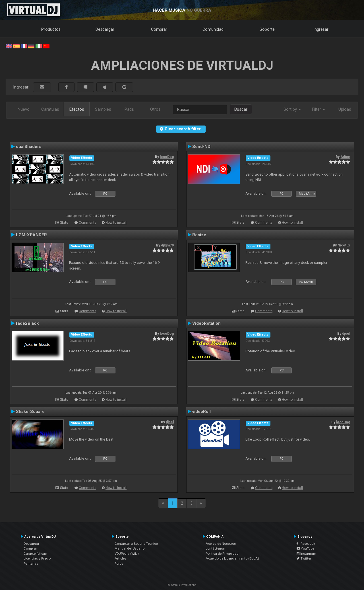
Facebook (306, 544)
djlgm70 (167, 245)
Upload (345, 109)
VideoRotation (206, 323)
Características (35, 554)
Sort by (292, 109)
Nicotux (344, 245)
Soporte (267, 29)
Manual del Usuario (130, 548)
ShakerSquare (30, 412)
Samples (103, 109)
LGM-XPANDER (31, 235)
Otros (155, 109)
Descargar (105, 29)
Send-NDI (202, 147)
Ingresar (321, 29)
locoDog (167, 157)
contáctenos (215, 548)
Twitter (304, 558)
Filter (318, 109)
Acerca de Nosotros (221, 544)
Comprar (159, 29)
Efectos (77, 109)
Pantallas (31, 564)
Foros (119, 564)
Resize (199, 235)
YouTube (305, 548)
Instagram (306, 554)
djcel (346, 334)
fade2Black (27, 323)
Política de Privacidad (222, 554)
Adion (345, 157)
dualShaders (29, 147)
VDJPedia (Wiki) (127, 554)
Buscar (241, 109)
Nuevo (24, 109)
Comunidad (213, 29)
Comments (87, 223)
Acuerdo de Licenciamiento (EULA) (232, 558)
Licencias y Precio (37, 558)
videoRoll (201, 412)
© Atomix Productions (182, 585)
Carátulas (50, 109)
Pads (129, 109)
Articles (120, 558)
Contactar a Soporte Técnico (136, 544)
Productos (51, 29)
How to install (116, 223)
